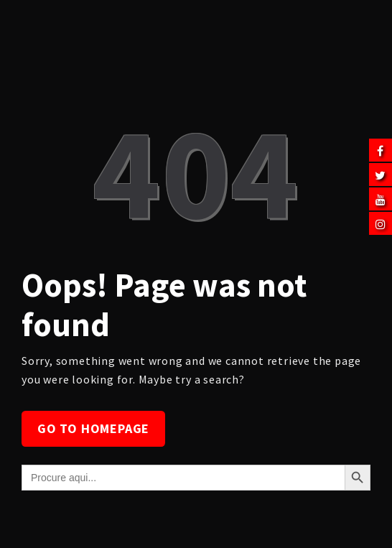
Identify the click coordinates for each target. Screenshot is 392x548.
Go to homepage (93, 428)
